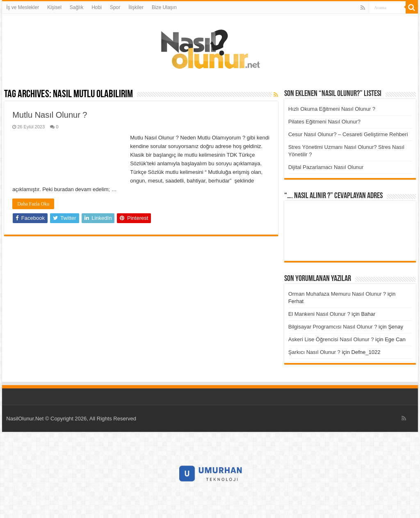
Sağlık (76, 7)
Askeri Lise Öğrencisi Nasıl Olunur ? (331, 339)
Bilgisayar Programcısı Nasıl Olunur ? (333, 327)
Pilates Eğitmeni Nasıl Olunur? (324, 122)
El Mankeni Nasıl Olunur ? (319, 314)
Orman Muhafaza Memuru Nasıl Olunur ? (337, 294)
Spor (115, 7)
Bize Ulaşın (164, 7)
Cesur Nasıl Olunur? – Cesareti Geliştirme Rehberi (348, 134)
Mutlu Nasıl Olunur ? (50, 115)
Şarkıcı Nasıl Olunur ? (314, 352)
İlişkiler (136, 7)
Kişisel (54, 7)
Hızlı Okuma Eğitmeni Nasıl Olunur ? (332, 109)
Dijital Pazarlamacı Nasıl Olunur (326, 167)
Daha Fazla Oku (33, 204)
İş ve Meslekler (23, 7)
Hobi (97, 7)
